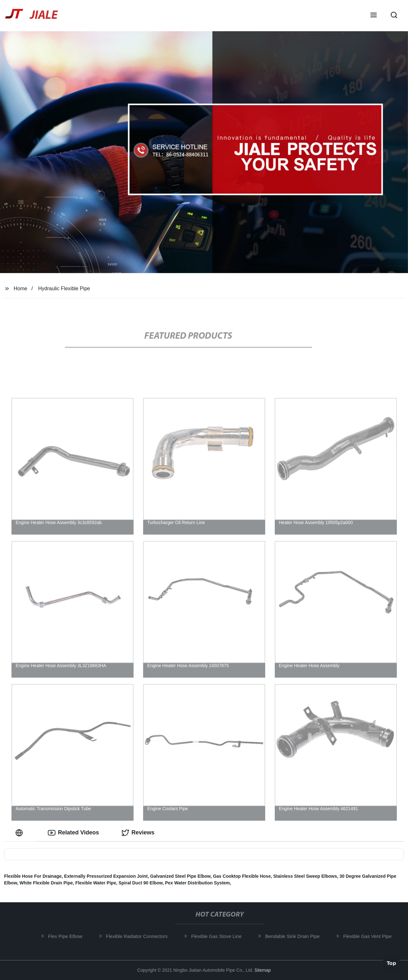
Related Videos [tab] (73, 833)
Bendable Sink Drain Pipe (294, 936)
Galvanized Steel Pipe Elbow (180, 876)
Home (21, 288)
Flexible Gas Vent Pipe (369, 936)
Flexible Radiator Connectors (139, 936)
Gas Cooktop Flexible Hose (242, 876)
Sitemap (262, 970)
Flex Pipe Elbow (67, 936)
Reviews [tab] (138, 833)
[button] (374, 16)
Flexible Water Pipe (96, 883)
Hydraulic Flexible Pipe (64, 288)
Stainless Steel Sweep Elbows (305, 876)
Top (391, 963)
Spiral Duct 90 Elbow (141, 883)
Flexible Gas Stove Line (218, 936)
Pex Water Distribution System (197, 883)
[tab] (20, 833)
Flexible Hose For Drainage (33, 876)
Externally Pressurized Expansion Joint (106, 876)
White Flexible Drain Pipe (46, 883)
